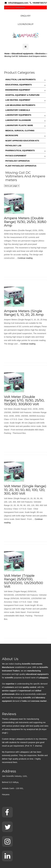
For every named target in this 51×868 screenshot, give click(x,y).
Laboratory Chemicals (18, 110)
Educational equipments (22, 54)
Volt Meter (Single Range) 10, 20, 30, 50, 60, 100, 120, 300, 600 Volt (25, 490)
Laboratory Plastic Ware (19, 125)
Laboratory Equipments (18, 115)
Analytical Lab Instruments (20, 80)
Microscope (12, 135)
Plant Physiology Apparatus (21, 166)
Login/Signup (26, 24)
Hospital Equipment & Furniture (22, 95)
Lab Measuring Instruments (20, 105)
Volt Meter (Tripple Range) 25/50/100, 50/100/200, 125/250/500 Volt (23, 581)
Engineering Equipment (18, 90)
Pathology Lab (13, 146)
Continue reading (25, 258)
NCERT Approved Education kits (22, 141)
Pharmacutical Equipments (20, 150)
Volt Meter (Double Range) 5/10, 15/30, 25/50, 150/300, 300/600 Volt (24, 400)
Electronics (40, 54)
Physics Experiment (16, 156)
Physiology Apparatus (17, 161)
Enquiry (26, 16)
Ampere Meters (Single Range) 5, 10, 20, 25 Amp (24, 313)
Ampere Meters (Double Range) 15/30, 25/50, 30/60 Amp (25, 222)
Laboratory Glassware (18, 120)
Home (7, 54)
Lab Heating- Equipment (18, 100)
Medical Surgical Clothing (20, 131)
